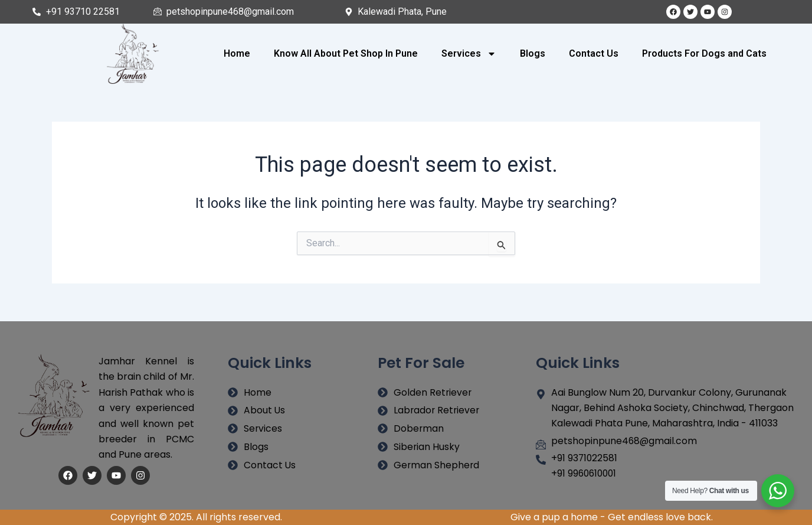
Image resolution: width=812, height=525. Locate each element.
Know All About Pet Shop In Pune (346, 53)
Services (469, 54)
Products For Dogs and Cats (704, 53)
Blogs (533, 53)
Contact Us (594, 53)
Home (237, 53)
